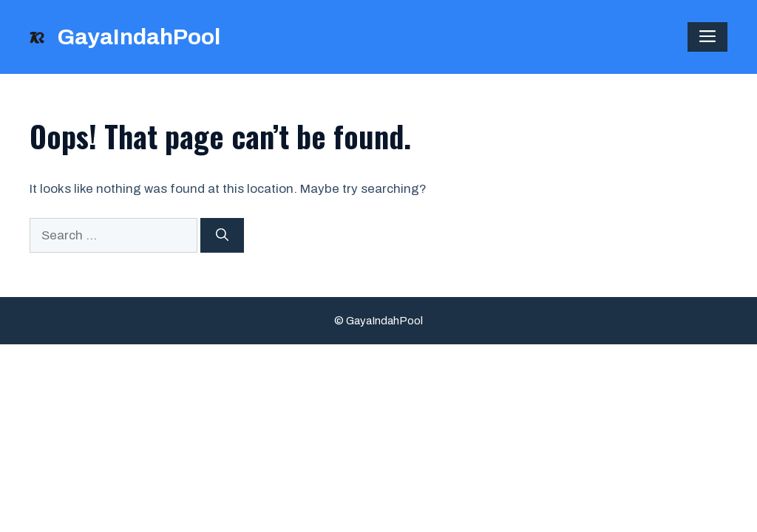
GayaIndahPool (139, 37)
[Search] (222, 236)
